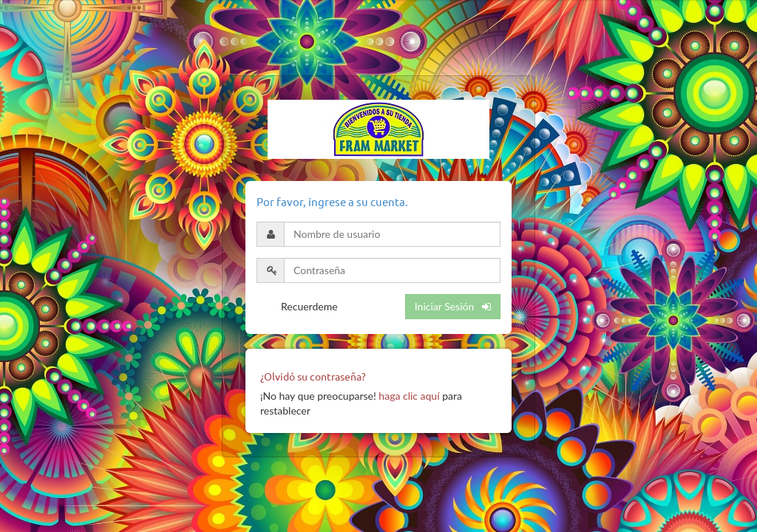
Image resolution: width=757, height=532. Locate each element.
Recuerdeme (309, 306)
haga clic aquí (409, 396)
